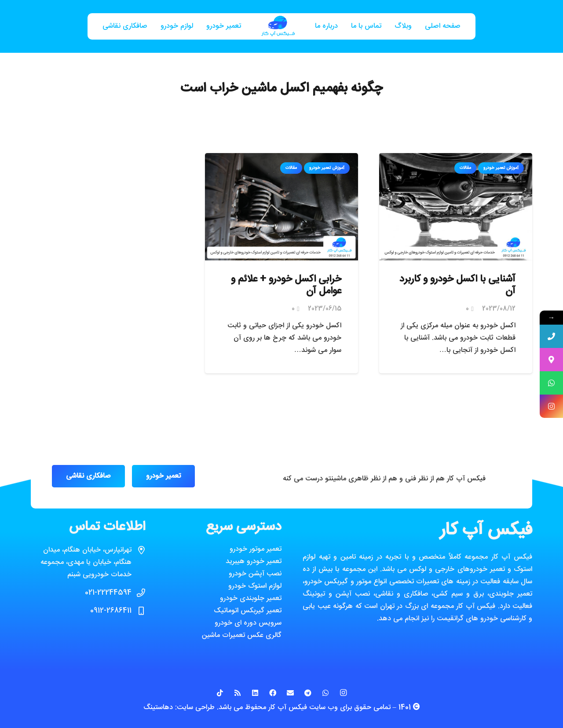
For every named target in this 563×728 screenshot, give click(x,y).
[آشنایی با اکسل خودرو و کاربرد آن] (456, 159)
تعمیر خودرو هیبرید (254, 562)
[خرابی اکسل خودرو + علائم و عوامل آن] (281, 159)
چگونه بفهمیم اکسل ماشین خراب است (281, 89)
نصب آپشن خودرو (255, 574)
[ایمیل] (290, 693)
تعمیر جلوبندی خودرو (251, 598)
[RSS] (238, 693)
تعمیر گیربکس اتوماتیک (248, 611)
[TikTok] (220, 693)
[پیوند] (278, 26)
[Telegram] (308, 693)
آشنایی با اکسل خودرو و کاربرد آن (457, 285)
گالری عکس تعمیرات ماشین (242, 635)
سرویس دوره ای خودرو (248, 623)
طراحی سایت (196, 708)
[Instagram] (343, 693)
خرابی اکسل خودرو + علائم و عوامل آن (286, 285)
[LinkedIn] (255, 693)
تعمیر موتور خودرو (256, 549)
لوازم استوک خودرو (255, 586)
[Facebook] (273, 693)
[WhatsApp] (325, 693)
